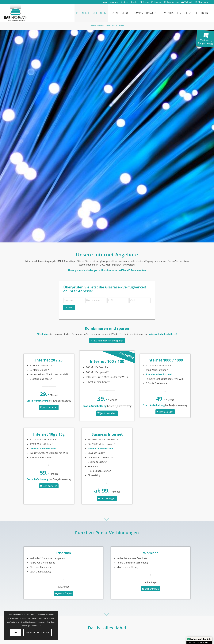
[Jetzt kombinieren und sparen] (107, 341)
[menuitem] (104, 2)
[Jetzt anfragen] (107, 498)
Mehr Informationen (37, 633)
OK (16, 633)
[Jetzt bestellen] (49, 407)
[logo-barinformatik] (16, 13)
